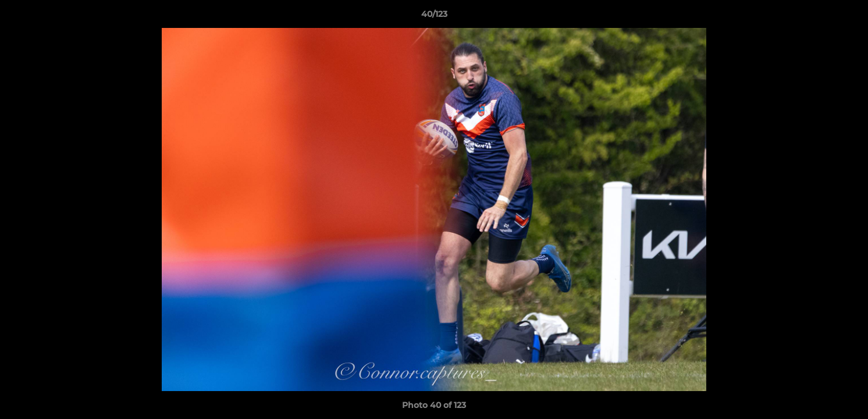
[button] (847, 17)
